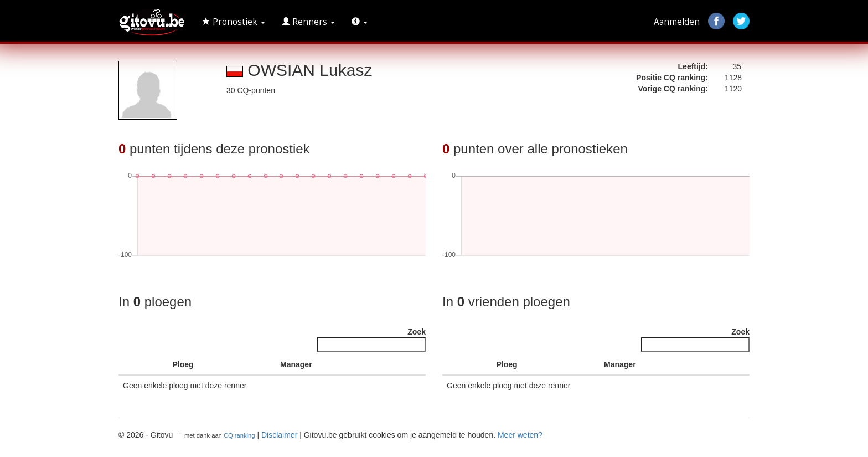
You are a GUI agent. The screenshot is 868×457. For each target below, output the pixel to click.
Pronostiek (234, 22)
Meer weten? (520, 435)
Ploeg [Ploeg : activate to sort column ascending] (183, 364)
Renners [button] (308, 22)
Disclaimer (279, 435)
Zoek (371, 340)
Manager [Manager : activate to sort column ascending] (296, 364)
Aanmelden (677, 22)
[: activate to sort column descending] (131, 365)
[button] (360, 22)
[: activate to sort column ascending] (156, 365)
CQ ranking (239, 435)
